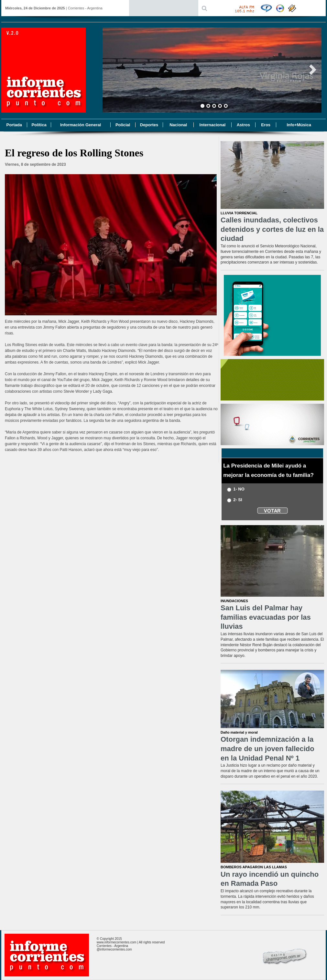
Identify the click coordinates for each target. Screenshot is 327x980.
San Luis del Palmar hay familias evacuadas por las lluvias (266, 617)
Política (39, 125)
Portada (14, 125)
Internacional (213, 125)
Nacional (178, 125)
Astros (243, 125)
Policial (123, 125)
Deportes (149, 125)
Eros (266, 125)
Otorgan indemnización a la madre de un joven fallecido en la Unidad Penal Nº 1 (267, 749)
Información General (81, 125)
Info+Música (299, 125)
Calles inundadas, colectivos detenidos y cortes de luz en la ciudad (272, 229)
